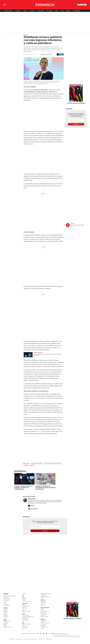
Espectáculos (7, 621)
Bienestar (43, 626)
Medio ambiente (26, 624)
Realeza (6, 622)
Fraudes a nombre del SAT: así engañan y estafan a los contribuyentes (34, 487)
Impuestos (26, 465)
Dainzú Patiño (32, 499)
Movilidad (25, 628)
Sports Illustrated (45, 608)
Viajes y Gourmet (8, 627)
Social (24, 625)
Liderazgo (43, 602)
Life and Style (77, 11)
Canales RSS (42, 639)
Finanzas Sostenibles (46, 594)
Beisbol (43, 610)
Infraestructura (26, 618)
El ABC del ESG (44, 596)
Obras (57, 11)
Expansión (6, 593)
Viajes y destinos (45, 623)
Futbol (42, 609)
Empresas (18, 11)
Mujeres (68, 11)
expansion (53, 634)
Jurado (42, 628)
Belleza (6, 626)
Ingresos (32, 465)
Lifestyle (43, 615)
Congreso (6, 612)
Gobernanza (25, 627)
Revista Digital (82, 5)
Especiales (43, 605)
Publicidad (12, 639)
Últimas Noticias (9, 11)
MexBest (43, 619)
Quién (5, 619)
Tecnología (50, 11)
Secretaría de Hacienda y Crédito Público (52, 463)
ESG (62, 11)
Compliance (19, 639)
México (5, 610)
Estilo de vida (26, 601)
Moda (5, 625)
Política (25, 11)
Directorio (49, 639)
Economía (32, 11)
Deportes (25, 607)
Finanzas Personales (38, 353)
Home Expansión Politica (10, 596)
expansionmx (42, 634)
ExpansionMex (50, 634)
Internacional (41, 11)
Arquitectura (25, 619)
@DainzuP (33, 87)
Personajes (44, 624)
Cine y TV (25, 609)
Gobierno (6, 609)
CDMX (5, 613)
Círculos (6, 623)
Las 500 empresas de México (76, 103)
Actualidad (43, 601)
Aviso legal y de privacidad (30, 639)
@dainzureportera (34, 509)
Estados (6, 614)
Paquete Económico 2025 (37, 463)
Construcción (25, 615)
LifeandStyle (7, 605)
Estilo (24, 605)
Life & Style (25, 604)
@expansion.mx (46, 633)
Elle (23, 596)
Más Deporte (44, 614)
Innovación (43, 595)
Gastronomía (44, 620)
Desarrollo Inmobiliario (28, 616)
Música (24, 610)
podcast (72, 223)
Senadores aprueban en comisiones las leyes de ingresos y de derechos (55, 487)
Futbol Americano (45, 611)
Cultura (24, 594)
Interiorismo (25, 620)
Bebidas (43, 622)
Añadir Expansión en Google (47, 55)
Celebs (24, 600)
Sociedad (6, 617)
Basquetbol (44, 613)
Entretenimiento (26, 606)
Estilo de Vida (44, 627)
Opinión (6, 616)
